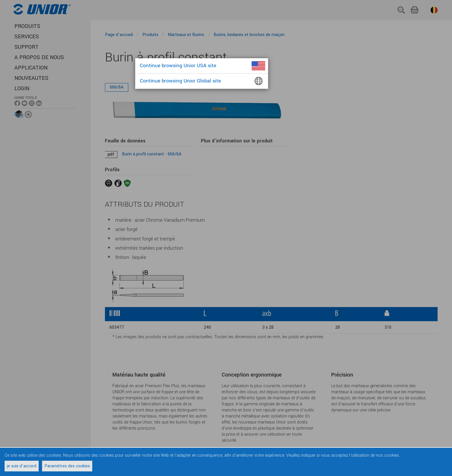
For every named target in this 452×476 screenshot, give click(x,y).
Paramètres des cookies (67, 466)
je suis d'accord (22, 466)
